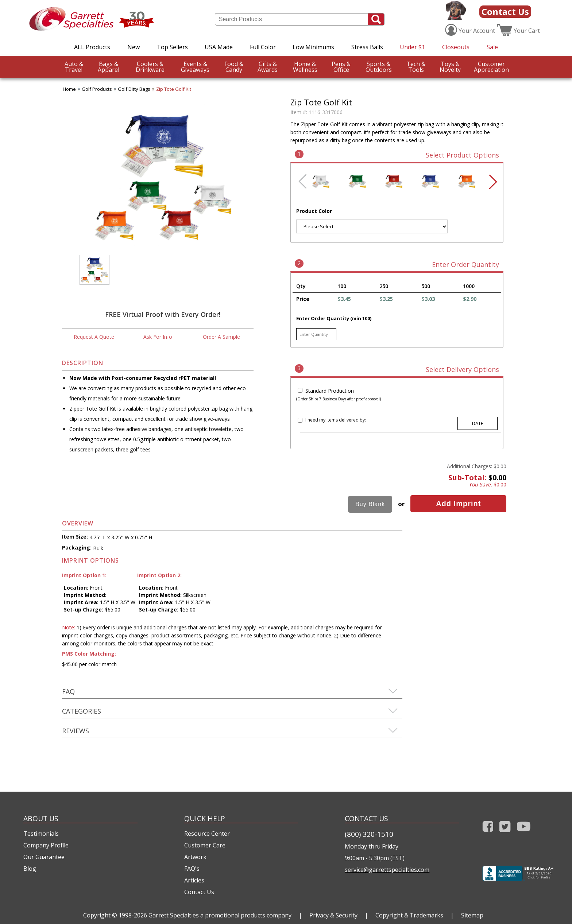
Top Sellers (172, 47)
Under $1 (412, 47)
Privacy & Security (333, 915)
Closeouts (456, 47)
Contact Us (505, 11)
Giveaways (195, 67)
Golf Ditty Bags (134, 89)
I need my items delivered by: (336, 420)
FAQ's (192, 869)
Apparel (109, 67)
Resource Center (207, 834)
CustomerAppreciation (491, 67)
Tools (416, 67)
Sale (492, 47)
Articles (194, 880)
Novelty (450, 67)
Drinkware (150, 67)
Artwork (195, 857)
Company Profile (46, 845)
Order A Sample (221, 337)
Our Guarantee (44, 857)
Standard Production (330, 391)
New (134, 47)
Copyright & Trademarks (409, 915)
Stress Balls (367, 47)
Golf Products (97, 89)
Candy (234, 67)
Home (69, 89)
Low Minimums (313, 47)
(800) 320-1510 (369, 834)
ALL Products (92, 47)
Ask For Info (158, 337)
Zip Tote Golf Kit (174, 89)
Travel (74, 67)
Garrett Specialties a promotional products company (220, 915)
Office (341, 67)
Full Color (263, 47)
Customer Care (205, 845)
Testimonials (41, 834)
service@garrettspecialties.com (387, 870)
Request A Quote (94, 337)
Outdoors (379, 67)
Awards (268, 67)
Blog (30, 869)
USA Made (219, 47)
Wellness (305, 67)
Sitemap (472, 915)
